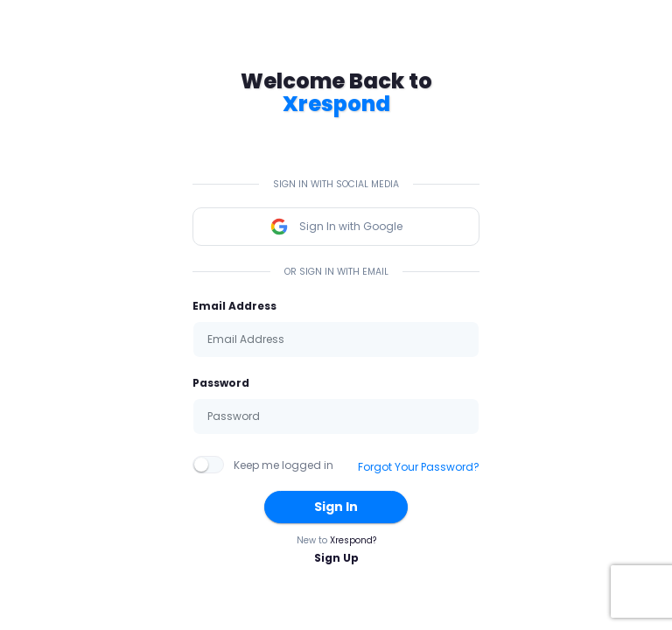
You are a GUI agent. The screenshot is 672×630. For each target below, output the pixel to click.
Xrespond (336, 104)
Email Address (234, 306)
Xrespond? (353, 540)
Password (221, 383)
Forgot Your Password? (419, 467)
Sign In (336, 507)
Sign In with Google (336, 227)
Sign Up (336, 558)
